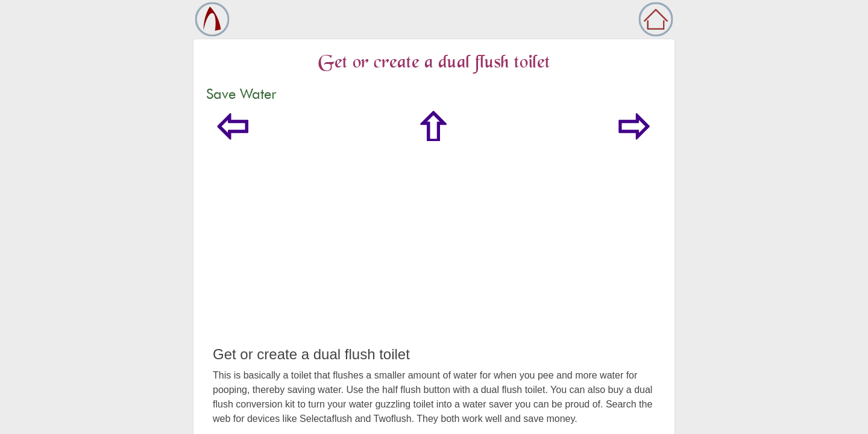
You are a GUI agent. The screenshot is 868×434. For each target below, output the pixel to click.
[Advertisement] (434, 256)
